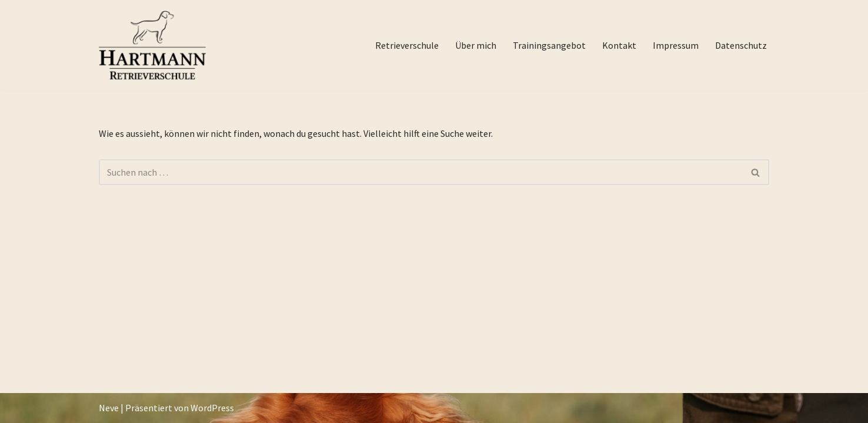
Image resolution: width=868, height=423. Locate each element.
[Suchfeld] (421, 172)
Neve (109, 408)
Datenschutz (741, 45)
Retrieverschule (407, 45)
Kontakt (619, 45)
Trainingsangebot (549, 45)
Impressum (676, 45)
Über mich (476, 45)
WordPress (212, 408)
